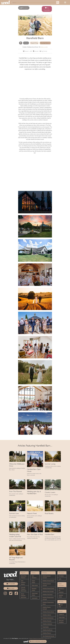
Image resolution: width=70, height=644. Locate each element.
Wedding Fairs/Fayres (47, 630)
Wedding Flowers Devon (48, 612)
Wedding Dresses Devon (48, 588)
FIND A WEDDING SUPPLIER (38, 641)
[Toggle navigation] (65, 3)
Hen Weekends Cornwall (48, 636)
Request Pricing (34, 43)
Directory (24, 8)
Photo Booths (46, 627)
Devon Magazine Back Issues (24, 595)
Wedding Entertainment (48, 618)
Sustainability (35, 598)
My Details (61, 576)
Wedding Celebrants (47, 624)
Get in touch (11, 588)
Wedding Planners (47, 633)
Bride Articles (35, 585)
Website (26, 43)
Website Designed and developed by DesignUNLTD (40, 638)
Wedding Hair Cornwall (48, 591)
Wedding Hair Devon (48, 594)
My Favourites (47, 9)
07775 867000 (11, 584)
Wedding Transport (47, 621)
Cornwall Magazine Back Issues (24, 589)
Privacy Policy (62, 617)
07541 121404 (44, 47)
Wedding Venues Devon (48, 581)
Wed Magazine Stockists (23, 582)
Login (60, 579)
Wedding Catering (47, 615)
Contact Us (61, 614)
